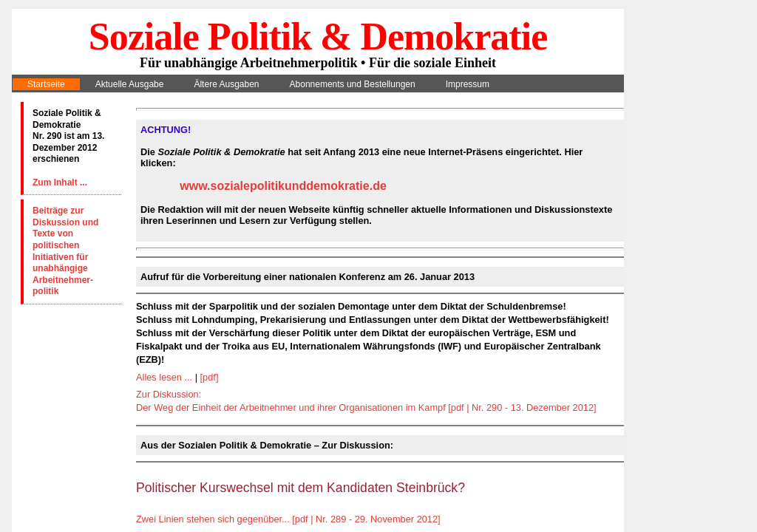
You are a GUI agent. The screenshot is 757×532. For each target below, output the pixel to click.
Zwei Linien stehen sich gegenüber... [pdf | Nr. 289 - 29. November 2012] (288, 519)
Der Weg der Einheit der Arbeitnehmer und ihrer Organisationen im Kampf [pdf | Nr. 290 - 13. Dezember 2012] (366, 407)
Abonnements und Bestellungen (353, 84)
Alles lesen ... (164, 377)
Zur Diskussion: (169, 394)
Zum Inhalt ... (60, 183)
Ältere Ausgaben (226, 84)
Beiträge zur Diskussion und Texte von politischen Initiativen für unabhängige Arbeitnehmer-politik (65, 251)
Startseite (46, 84)
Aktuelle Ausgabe (130, 84)
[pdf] (210, 377)
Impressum (468, 84)
